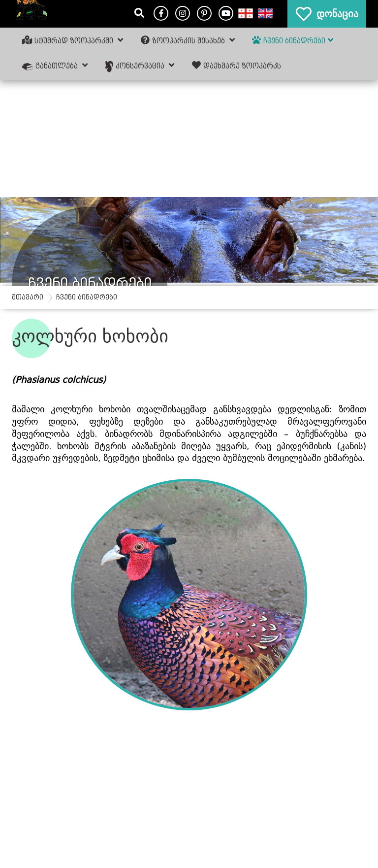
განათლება (55, 66)
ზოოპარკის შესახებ (188, 40)
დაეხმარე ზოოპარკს (236, 66)
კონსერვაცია (140, 66)
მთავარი (28, 297)
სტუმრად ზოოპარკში (73, 40)
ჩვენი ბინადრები (293, 40)
